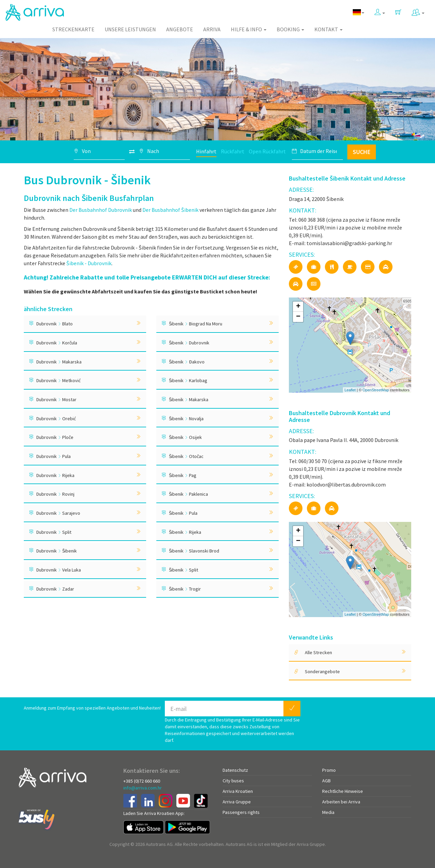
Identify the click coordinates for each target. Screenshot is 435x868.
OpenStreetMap (376, 390)
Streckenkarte (73, 29)
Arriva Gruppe (237, 802)
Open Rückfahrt (267, 151)
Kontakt (328, 29)
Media (328, 812)
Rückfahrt (233, 151)
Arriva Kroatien (238, 791)
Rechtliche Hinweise (343, 791)
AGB (326, 781)
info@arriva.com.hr (143, 788)
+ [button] (298, 307)
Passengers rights (241, 812)
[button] (380, 11)
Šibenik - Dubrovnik (89, 263)
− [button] (298, 317)
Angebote (180, 29)
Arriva (212, 29)
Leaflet (350, 390)
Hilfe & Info (249, 29)
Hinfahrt (206, 151)
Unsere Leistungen (130, 29)
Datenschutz (235, 770)
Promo (329, 770)
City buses (233, 781)
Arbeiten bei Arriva (341, 802)
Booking (290, 29)
